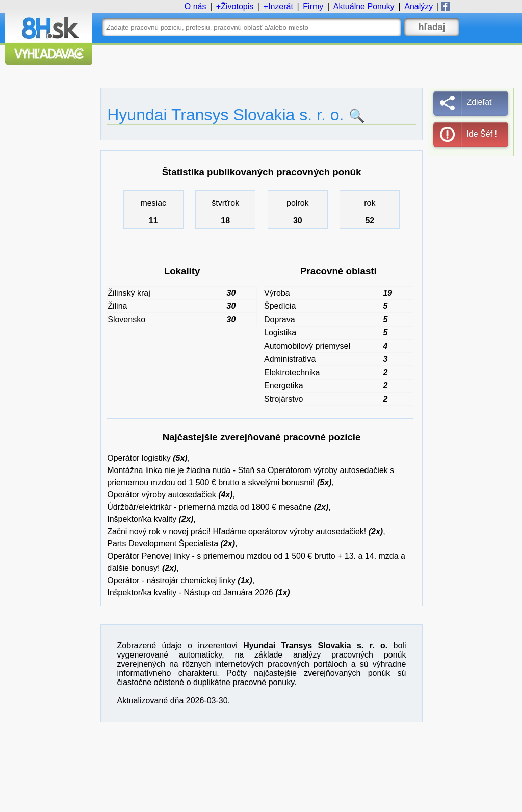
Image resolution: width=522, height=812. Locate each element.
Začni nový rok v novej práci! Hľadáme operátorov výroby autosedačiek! (237, 531)
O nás (195, 6)
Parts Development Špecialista (163, 544)
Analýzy (419, 6)
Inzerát (281, 6)
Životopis (237, 6)
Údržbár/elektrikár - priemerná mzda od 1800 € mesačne (209, 507)
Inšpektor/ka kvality (142, 519)
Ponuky (364, 6)
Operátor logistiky (139, 458)
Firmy (313, 6)
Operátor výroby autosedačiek (161, 495)
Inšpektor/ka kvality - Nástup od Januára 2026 (190, 593)
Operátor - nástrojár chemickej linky (171, 580)
